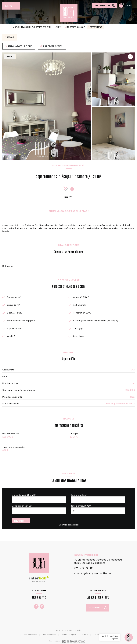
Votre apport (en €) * (22, 506)
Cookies (116, 635)
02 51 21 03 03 (84, 568)
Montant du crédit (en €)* (24, 495)
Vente (59, 27)
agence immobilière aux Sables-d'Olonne (32, 27)
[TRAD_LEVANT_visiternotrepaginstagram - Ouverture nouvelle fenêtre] (42, 606)
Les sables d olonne (76, 27)
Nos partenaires (30, 635)
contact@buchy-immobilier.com (94, 573)
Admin (85, 635)
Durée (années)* (79, 495)
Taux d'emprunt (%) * (81, 506)
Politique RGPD (100, 635)
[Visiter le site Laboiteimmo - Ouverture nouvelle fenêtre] (74, 642)
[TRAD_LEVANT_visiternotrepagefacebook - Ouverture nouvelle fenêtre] (36, 606)
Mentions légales (69, 635)
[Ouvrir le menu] (11, 6)
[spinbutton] (98, 511)
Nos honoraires (49, 635)
